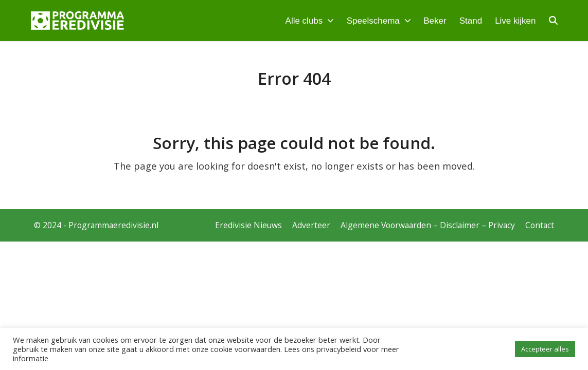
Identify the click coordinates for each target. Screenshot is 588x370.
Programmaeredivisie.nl (113, 225)
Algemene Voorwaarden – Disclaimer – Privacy (428, 225)
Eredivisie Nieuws (248, 225)
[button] (553, 21)
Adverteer (311, 225)
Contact (540, 225)
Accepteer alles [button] (545, 349)
